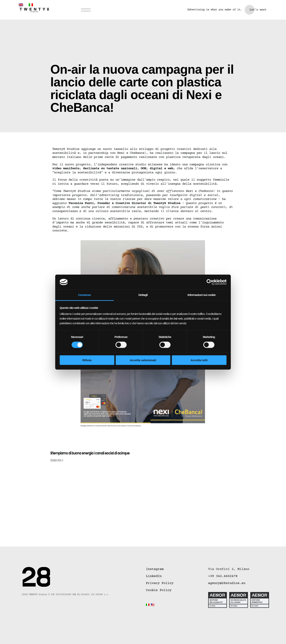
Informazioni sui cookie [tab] (202, 295)
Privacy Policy (160, 583)
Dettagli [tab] (143, 295)
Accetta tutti (199, 360)
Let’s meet (258, 10)
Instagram (155, 569)
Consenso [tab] (85, 295)
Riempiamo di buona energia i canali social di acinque (90, 453)
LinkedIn (154, 576)
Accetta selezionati (143, 360)
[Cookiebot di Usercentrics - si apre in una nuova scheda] (209, 282)
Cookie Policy (159, 590)
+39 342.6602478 (223, 576)
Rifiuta (87, 360)
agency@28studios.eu (227, 583)
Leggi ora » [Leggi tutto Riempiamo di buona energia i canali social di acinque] (57, 460)
